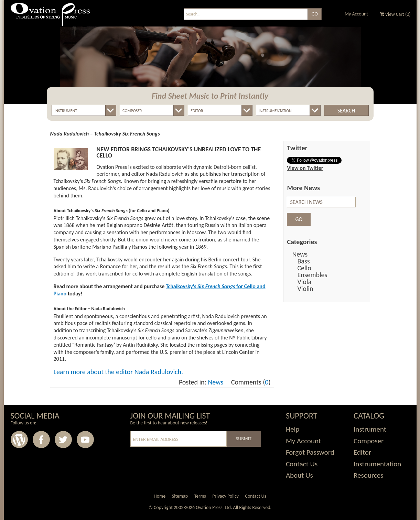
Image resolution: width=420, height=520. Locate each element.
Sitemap (180, 496)
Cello (304, 268)
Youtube (85, 440)
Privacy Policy (225, 496)
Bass (303, 261)
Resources (368, 475)
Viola (304, 282)
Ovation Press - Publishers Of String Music (50, 17)
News (216, 382)
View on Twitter (305, 168)
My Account (356, 14)
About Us (299, 475)
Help (293, 429)
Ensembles (312, 275)
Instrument (370, 429)
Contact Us (302, 464)
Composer (369, 441)
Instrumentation (377, 464)
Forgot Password (310, 452)
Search (346, 111)
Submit (244, 439)
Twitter (63, 440)
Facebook (41, 440)
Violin (305, 289)
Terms (200, 496)
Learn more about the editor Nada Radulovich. (119, 372)
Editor (362, 452)
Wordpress (19, 440)
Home (160, 496)
